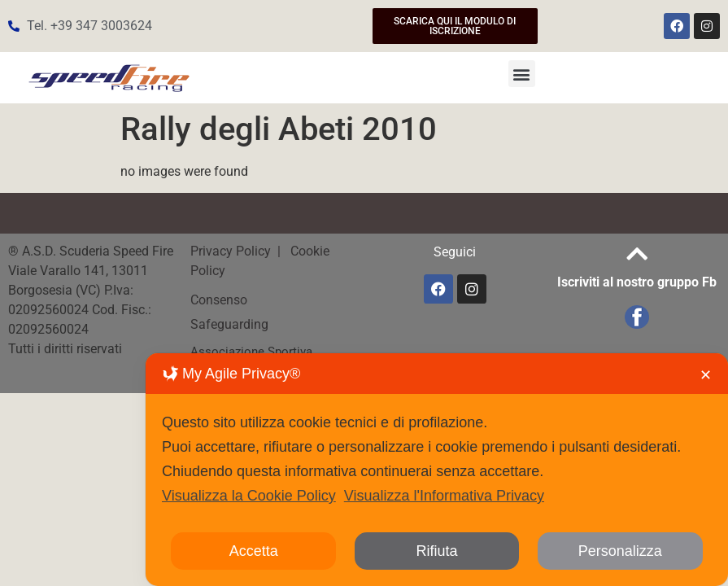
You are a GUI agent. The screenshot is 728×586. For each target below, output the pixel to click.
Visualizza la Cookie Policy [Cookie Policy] (249, 496)
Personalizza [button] (620, 551)
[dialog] (437, 470)
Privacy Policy (232, 251)
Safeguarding (229, 324)
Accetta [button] (254, 551)
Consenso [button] (219, 300)
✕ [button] (706, 375)
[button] (522, 74)
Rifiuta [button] (436, 551)
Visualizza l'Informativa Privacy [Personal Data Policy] (444, 496)
